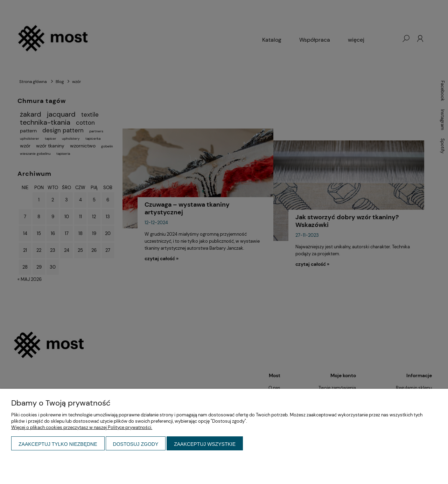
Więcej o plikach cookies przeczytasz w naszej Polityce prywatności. (82, 427)
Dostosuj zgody (136, 444)
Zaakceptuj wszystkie (205, 444)
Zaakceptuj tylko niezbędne (58, 444)
